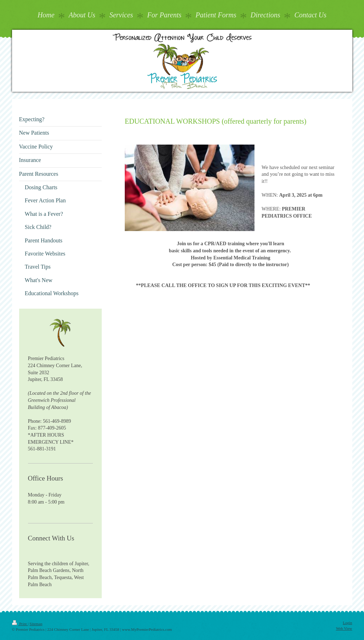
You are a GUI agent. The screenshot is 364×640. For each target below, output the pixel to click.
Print (20, 624)
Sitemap (36, 624)
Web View (344, 628)
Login (347, 623)
